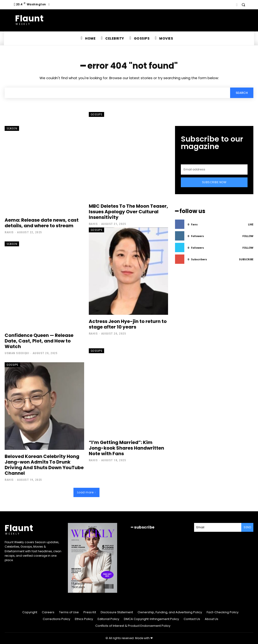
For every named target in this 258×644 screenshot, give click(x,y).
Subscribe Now (214, 182)
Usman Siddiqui (17, 353)
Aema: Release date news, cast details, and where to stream (42, 223)
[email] (214, 169)
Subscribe (246, 259)
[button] (243, 5)
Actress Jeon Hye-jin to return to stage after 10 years (128, 324)
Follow (248, 236)
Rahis (9, 232)
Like (251, 224)
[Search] (242, 93)
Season (12, 128)
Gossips (97, 114)
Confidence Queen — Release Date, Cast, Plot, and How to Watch (39, 341)
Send (247, 527)
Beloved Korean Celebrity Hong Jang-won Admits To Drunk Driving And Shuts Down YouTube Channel (44, 465)
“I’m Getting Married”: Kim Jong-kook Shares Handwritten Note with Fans (126, 448)
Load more (86, 492)
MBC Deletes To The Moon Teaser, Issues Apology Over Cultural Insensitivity (128, 212)
